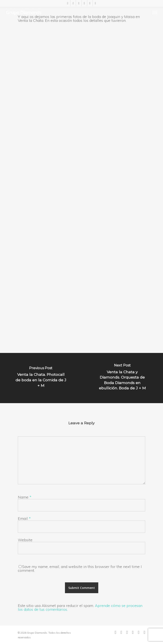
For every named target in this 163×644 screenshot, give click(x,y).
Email (24, 518)
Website (25, 540)
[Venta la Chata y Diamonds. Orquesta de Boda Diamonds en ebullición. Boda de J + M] (122, 378)
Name (25, 497)
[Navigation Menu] (155, 12)
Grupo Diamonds (24, 12)
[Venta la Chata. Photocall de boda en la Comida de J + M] (41, 378)
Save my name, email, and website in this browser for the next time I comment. (80, 568)
